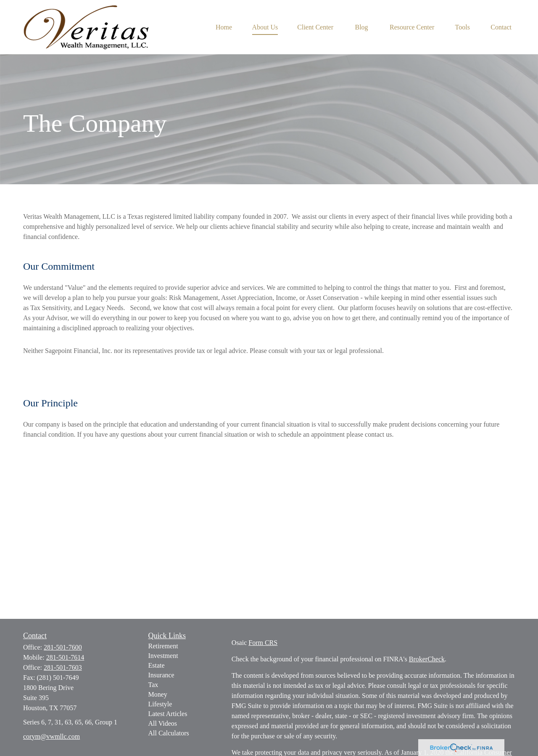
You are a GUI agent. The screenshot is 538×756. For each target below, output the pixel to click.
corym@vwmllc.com (51, 736)
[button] (224, 27)
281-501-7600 (63, 647)
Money (158, 694)
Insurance (161, 675)
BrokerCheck (427, 659)
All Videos (163, 723)
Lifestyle (160, 704)
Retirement (163, 646)
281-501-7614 (65, 657)
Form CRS (263, 643)
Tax (153, 685)
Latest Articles (168, 714)
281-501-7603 (63, 667)
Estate (157, 665)
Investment (163, 656)
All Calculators (169, 733)
